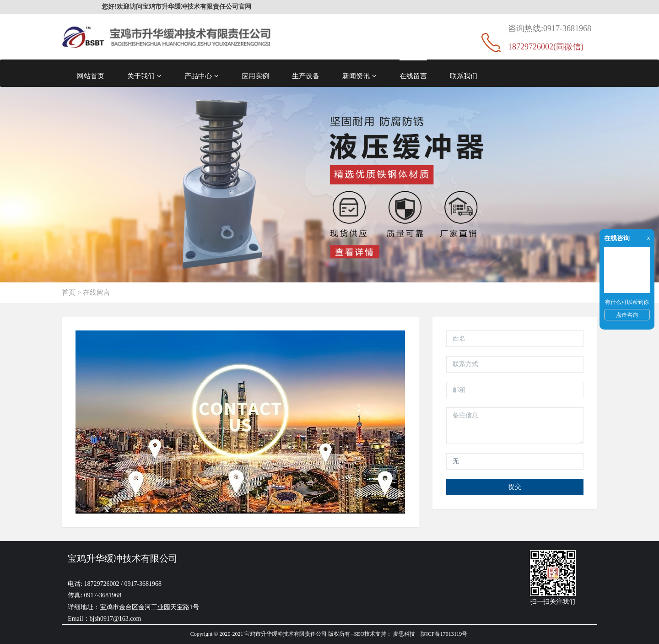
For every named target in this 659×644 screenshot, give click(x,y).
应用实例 (255, 76)
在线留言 (413, 76)
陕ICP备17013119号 (444, 634)
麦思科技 (404, 634)
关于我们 (144, 76)
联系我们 (464, 76)
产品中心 (202, 76)
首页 (69, 292)
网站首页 (91, 76)
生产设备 (306, 76)
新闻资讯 (359, 76)
